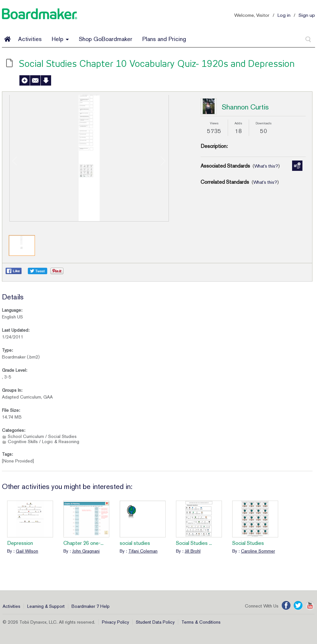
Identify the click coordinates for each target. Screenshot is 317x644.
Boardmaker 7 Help (91, 606)
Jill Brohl (193, 551)
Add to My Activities (25, 80)
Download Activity (46, 80)
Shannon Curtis (245, 107)
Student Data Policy (155, 622)
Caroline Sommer (258, 551)
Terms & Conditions (201, 622)
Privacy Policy (115, 622)
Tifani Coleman (143, 551)
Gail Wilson (27, 551)
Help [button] (60, 39)
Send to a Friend (35, 80)
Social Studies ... (194, 543)
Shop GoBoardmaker (106, 39)
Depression (20, 543)
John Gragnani (86, 551)
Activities (30, 39)
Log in (284, 15)
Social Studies (248, 543)
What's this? (266, 166)
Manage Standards (297, 166)
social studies (135, 543)
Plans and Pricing (164, 39)
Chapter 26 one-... (83, 543)
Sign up (307, 15)
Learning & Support (46, 606)
